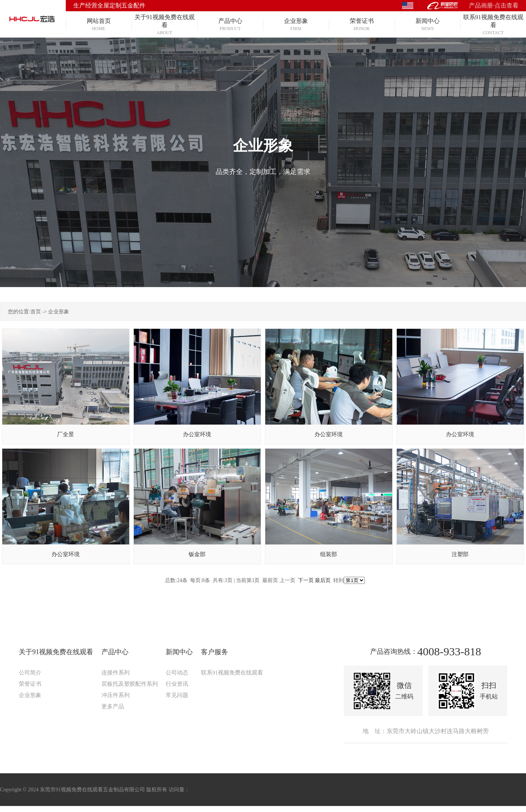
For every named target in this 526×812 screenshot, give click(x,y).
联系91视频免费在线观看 (232, 673)
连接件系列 (116, 673)
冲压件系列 (116, 695)
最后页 (323, 580)
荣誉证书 (30, 684)
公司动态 (177, 673)
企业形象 (59, 312)
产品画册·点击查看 (494, 5)
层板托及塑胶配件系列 (130, 684)
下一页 (306, 580)
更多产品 (113, 706)
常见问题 (177, 695)
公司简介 (30, 673)
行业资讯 (177, 684)
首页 (36, 312)
